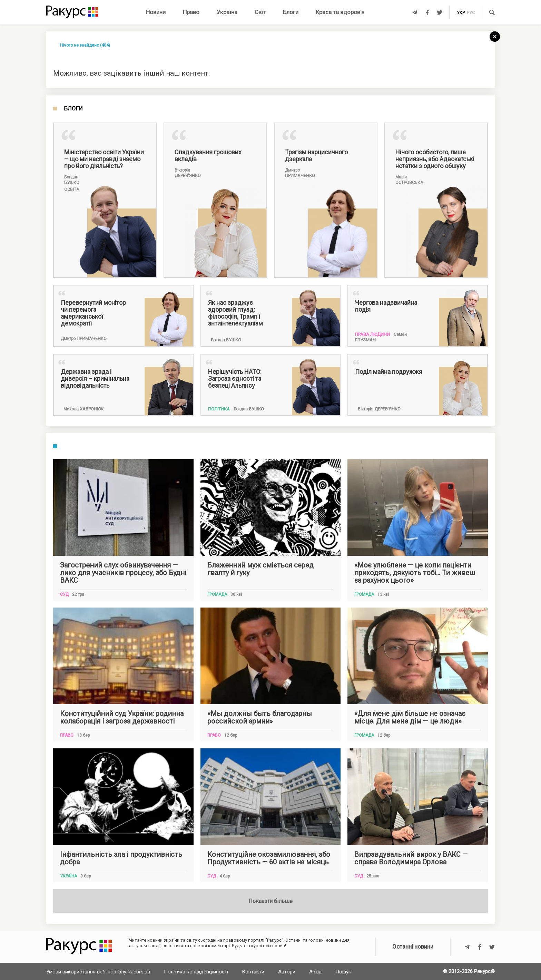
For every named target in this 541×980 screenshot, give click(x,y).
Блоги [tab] (73, 109)
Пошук (343, 972)
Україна (227, 12)
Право (191, 12)
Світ (260, 12)
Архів (315, 972)
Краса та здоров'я (340, 12)
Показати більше (270, 901)
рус (471, 13)
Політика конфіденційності (196, 972)
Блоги (291, 12)
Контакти (253, 972)
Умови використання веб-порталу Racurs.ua (98, 972)
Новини (156, 12)
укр (461, 13)
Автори (287, 972)
